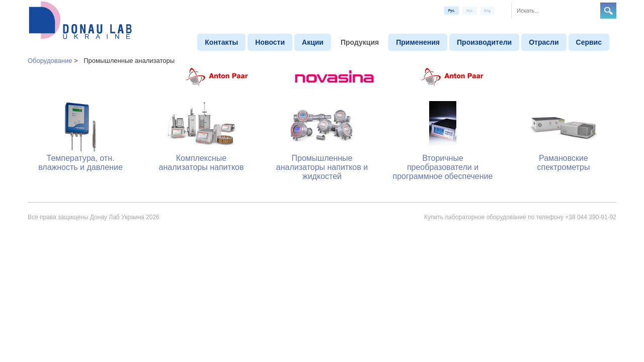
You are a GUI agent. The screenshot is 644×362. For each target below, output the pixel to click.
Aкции (313, 42)
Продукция (360, 42)
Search (608, 11)
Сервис (589, 42)
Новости (270, 42)
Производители (484, 42)
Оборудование (50, 61)
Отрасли (544, 42)
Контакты (221, 42)
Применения (418, 42)
